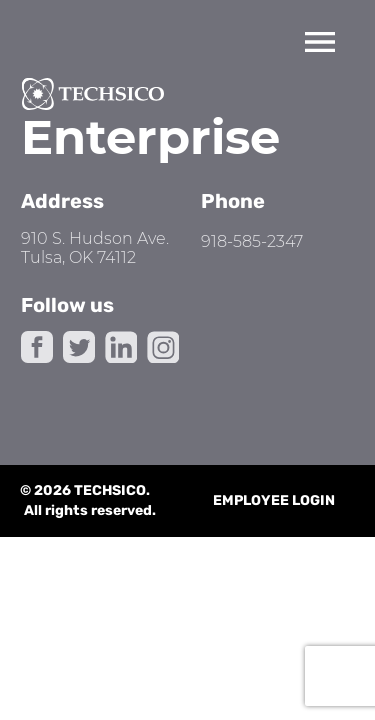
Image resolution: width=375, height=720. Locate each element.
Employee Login (274, 500)
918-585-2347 (252, 241)
